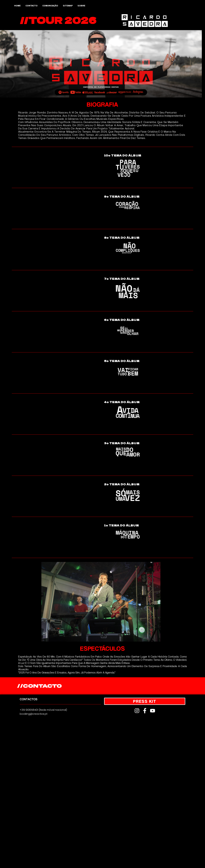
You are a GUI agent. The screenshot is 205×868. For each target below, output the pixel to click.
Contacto (32, 5)
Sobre (81, 5)
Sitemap (68, 5)
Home (17, 5)
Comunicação (50, 5)
